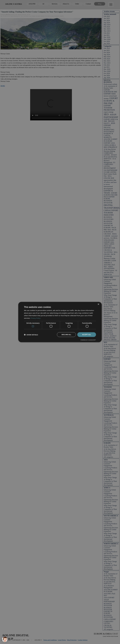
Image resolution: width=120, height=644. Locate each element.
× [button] (98, 304)
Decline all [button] (66, 335)
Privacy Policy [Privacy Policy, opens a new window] (36, 318)
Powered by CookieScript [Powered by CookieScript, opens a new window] (88, 340)
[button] (31, 335)
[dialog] (60, 322)
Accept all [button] (87, 335)
